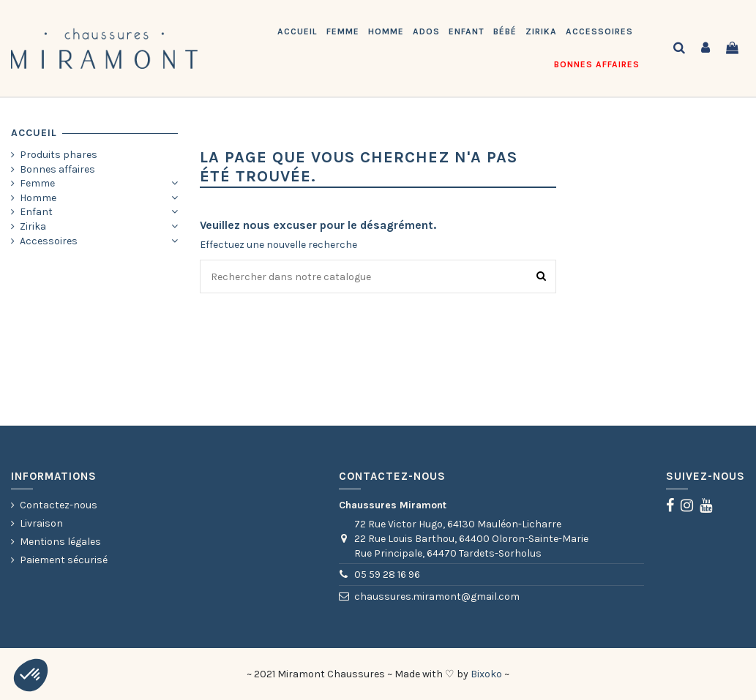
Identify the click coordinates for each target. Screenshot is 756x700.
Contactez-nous (59, 505)
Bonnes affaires (57, 169)
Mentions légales (60, 542)
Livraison (41, 523)
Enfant (36, 212)
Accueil (34, 133)
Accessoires (49, 241)
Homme (38, 198)
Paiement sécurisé (64, 560)
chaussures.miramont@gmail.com (437, 596)
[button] (31, 675)
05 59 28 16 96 (387, 575)
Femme (37, 183)
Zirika (33, 226)
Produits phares (59, 155)
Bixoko (486, 674)
